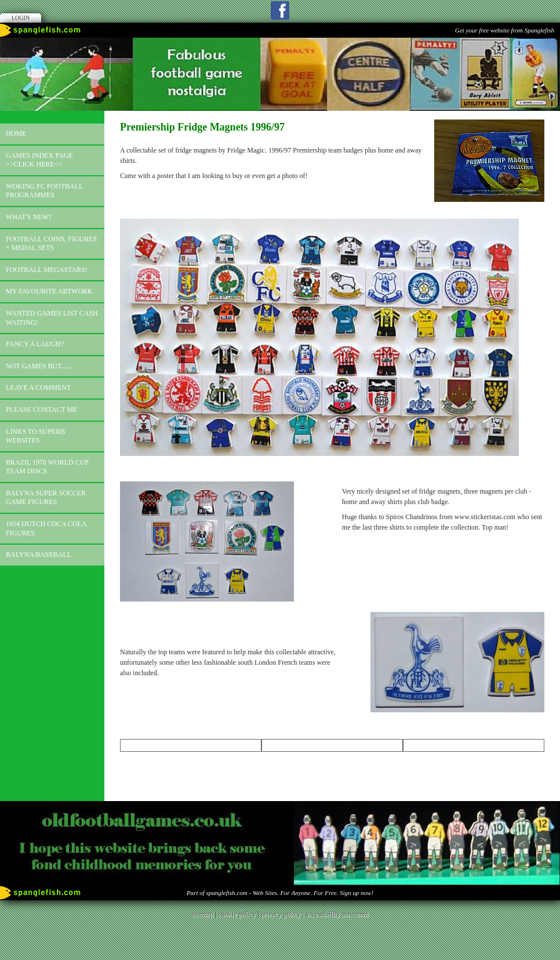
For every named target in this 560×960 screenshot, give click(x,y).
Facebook (280, 10)
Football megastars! (47, 270)
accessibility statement (337, 914)
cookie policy (237, 914)
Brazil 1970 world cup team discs (47, 467)
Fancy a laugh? (35, 344)
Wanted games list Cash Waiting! (52, 318)
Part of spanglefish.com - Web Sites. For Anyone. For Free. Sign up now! (280, 893)
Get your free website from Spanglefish (505, 30)
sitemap (203, 914)
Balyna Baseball (39, 555)
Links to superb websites (35, 436)
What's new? (29, 217)
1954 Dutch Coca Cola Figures (46, 528)
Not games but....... (40, 366)
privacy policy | (283, 914)
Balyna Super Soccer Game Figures (46, 498)
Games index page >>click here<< (39, 160)
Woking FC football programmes (44, 191)
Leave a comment (38, 387)
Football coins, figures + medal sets (51, 244)
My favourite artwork (49, 291)
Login (21, 18)
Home (16, 133)
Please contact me (42, 410)
